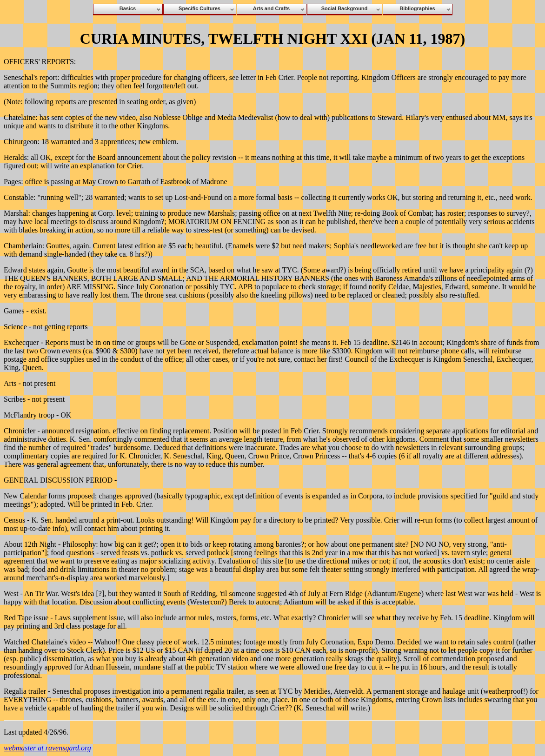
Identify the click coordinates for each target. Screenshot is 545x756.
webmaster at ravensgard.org (47, 748)
